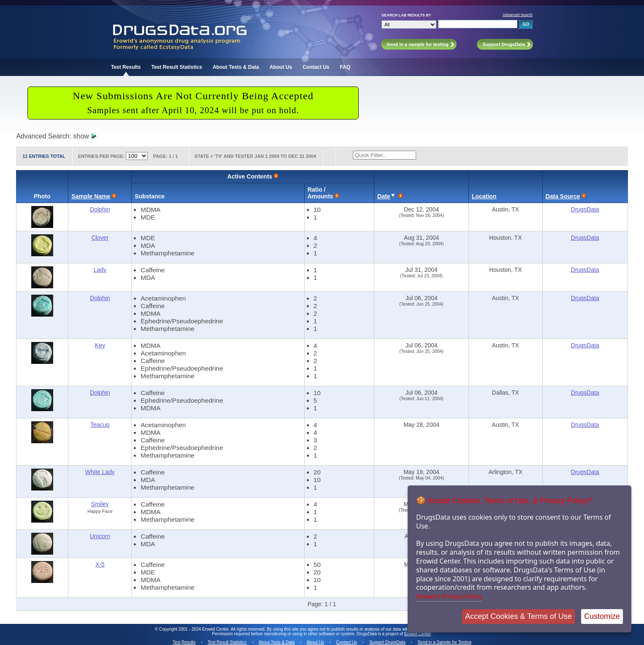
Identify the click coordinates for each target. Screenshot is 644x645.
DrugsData (585, 209)
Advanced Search (518, 15)
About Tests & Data (236, 67)
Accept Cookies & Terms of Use (518, 616)
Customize (602, 616)
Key (100, 345)
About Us (281, 67)
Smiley (100, 504)
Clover (100, 238)
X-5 (100, 564)
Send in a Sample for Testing (444, 642)
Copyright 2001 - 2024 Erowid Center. (194, 629)
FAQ (345, 67)
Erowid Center (418, 634)
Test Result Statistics (176, 67)
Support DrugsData (387, 642)
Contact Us (316, 67)
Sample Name (91, 196)
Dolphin (100, 209)
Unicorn (100, 536)
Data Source (563, 196)
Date (384, 196)
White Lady (100, 472)
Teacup (100, 425)
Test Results (126, 67)
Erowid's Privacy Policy (449, 596)
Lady (100, 270)
